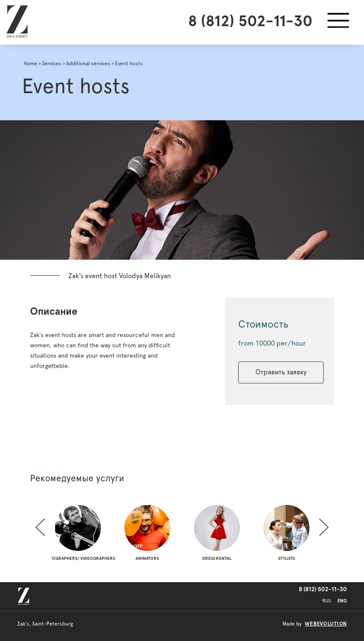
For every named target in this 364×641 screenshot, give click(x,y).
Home (30, 64)
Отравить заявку (281, 372)
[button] (338, 22)
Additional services (88, 64)
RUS (327, 601)
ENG (342, 601)
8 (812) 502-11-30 (250, 21)
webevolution (326, 624)
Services (52, 64)
